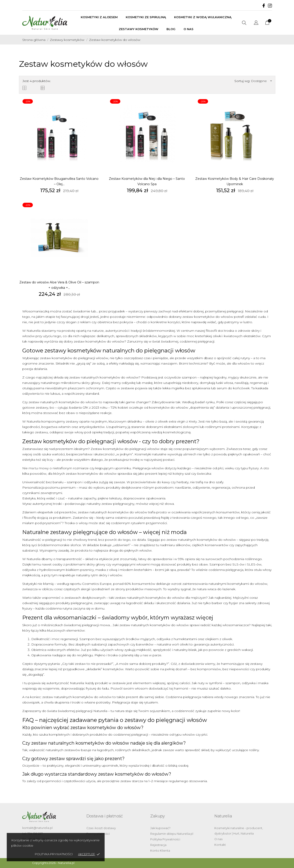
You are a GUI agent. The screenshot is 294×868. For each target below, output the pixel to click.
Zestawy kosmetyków (139, 29)
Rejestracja (158, 845)
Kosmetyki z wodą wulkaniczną (203, 17)
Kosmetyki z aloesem (99, 17)
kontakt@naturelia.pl (37, 828)
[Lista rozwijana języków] (256, 23)
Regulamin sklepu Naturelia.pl (172, 834)
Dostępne (261, 81)
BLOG (171, 29)
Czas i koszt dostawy (101, 828)
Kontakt (220, 845)
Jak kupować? (160, 828)
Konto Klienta (160, 851)
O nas (189, 29)
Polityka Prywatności (165, 839)
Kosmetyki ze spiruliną (146, 17)
